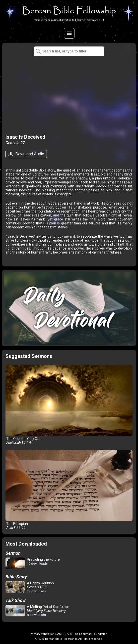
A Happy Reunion (30, 587)
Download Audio (29, 154)
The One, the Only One (69, 405)
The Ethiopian (69, 490)
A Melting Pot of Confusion (37, 611)
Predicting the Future (33, 564)
